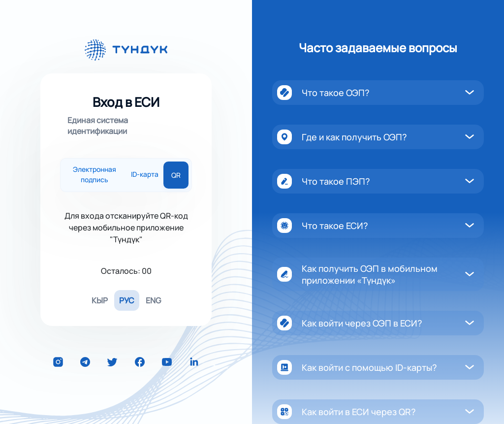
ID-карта (145, 175)
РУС (127, 300)
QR (176, 175)
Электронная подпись (94, 175)
